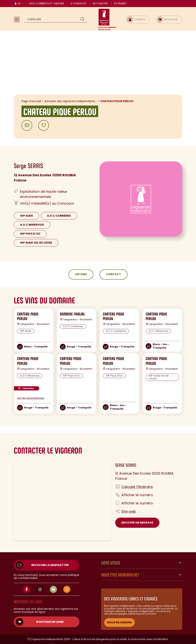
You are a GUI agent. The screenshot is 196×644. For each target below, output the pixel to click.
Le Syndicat (78, 3)
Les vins (81, 274)
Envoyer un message (137, 523)
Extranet (120, 3)
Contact (114, 274)
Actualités (100, 3)
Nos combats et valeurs (47, 3)
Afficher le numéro (137, 495)
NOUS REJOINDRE (119, 622)
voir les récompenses (31, 398)
